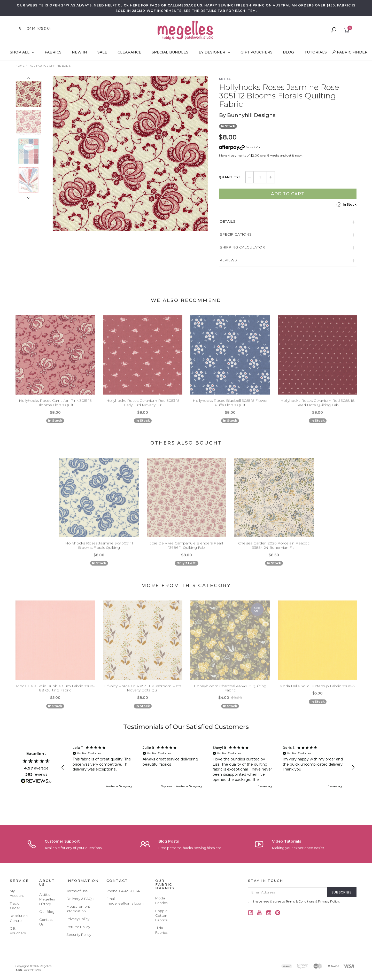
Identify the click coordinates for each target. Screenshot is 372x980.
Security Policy (79, 935)
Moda (225, 79)
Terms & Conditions (300, 901)
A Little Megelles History (47, 899)
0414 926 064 (39, 29)
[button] (63, 767)
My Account (17, 893)
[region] (208, 767)
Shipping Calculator (242, 247)
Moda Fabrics (161, 900)
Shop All (22, 52)
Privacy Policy (78, 919)
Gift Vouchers (257, 52)
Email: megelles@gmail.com (125, 901)
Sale (102, 52)
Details (228, 221)
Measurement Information (78, 909)
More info (239, 147)
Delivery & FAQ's (80, 899)
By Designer (214, 52)
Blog (288, 52)
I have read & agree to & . (294, 901)
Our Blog (47, 912)
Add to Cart (288, 194)
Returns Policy (78, 927)
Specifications (236, 234)
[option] (130, 154)
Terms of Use (77, 891)
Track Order (15, 906)
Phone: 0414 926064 (123, 891)
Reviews (228, 260)
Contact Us (46, 922)
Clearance (129, 52)
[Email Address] (288, 892)
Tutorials (316, 52)
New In (79, 52)
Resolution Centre (19, 918)
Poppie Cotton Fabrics (161, 915)
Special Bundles (170, 52)
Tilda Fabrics (161, 930)
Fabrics (53, 52)
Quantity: (229, 177)
